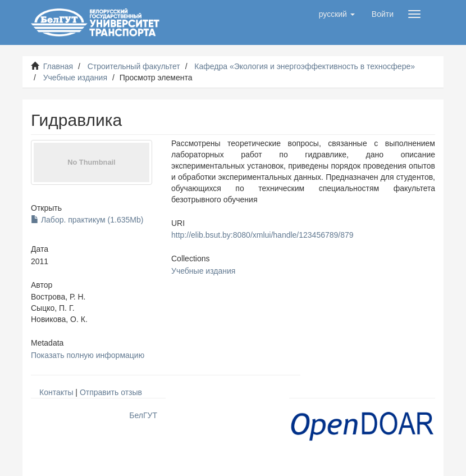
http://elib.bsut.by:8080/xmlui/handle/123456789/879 (262, 235)
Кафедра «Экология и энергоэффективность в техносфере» (305, 66)
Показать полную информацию (88, 355)
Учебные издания (75, 78)
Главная (58, 66)
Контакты (56, 392)
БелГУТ (143, 415)
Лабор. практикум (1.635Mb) (87, 220)
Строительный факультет (134, 66)
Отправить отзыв (111, 392)
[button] (337, 14)
